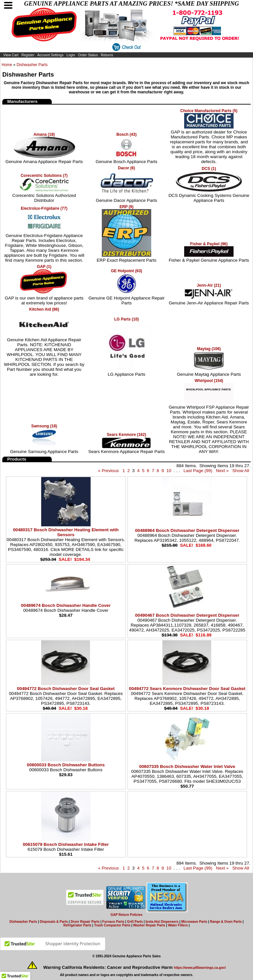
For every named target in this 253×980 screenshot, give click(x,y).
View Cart (11, 55)
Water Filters (178, 925)
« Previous (109, 471)
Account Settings (50, 55)
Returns (107, 55)
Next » (223, 471)
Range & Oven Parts (226, 922)
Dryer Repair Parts (85, 922)
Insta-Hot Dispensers (162, 922)
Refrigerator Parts (77, 925)
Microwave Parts (194, 922)
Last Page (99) (198, 471)
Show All (241, 471)
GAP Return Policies (126, 915)
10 (169, 471)
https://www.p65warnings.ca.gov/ (200, 968)
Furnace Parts (113, 922)
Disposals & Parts (54, 922)
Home (7, 65)
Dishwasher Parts (32, 65)
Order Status (88, 55)
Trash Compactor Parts (112, 925)
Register (28, 55)
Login (71, 55)
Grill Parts (135, 922)
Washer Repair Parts (149, 925)
